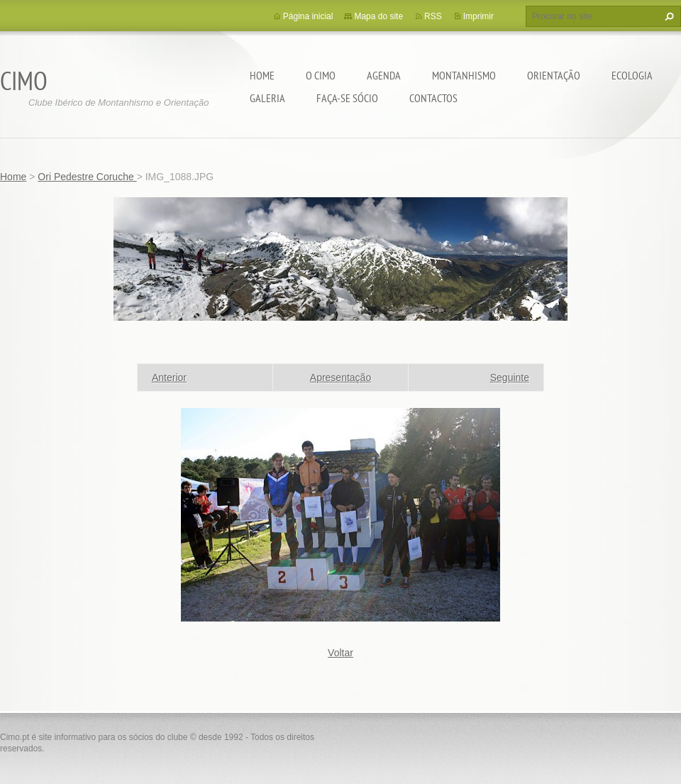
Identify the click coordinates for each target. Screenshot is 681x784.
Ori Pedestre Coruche (87, 177)
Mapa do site (378, 16)
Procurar (668, 16)
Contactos (433, 98)
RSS (433, 16)
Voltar (340, 653)
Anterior (169, 377)
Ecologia (632, 75)
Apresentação (340, 377)
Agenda (384, 75)
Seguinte (510, 377)
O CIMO (321, 75)
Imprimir (478, 16)
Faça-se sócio (347, 98)
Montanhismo (464, 75)
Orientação (554, 75)
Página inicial (308, 16)
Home (262, 75)
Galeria (267, 98)
